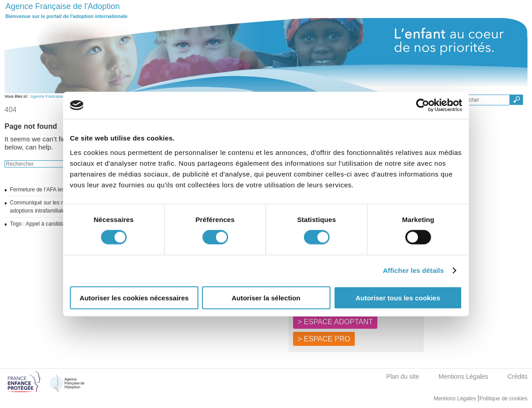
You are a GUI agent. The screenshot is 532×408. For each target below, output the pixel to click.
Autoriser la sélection (266, 297)
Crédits (518, 376)
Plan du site (403, 376)
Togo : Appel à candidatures (43, 224)
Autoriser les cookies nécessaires (134, 297)
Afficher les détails (413, 270)
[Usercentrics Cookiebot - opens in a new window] (423, 105)
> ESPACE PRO (324, 339)
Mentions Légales (463, 376)
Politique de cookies (503, 399)
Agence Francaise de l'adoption (59, 96)
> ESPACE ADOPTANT (335, 322)
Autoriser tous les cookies (398, 297)
